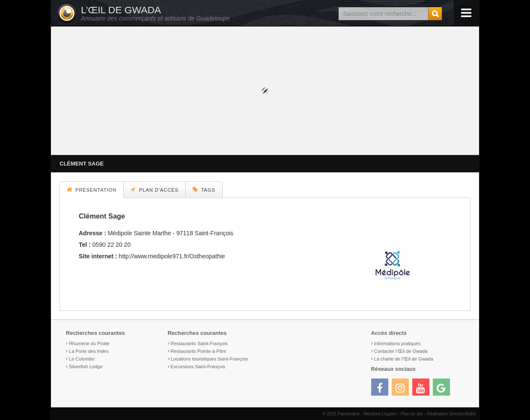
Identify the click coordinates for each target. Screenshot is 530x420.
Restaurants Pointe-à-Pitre (199, 351)
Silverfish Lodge (86, 367)
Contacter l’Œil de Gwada (401, 351)
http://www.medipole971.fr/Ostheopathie (172, 256)
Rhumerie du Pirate (89, 343)
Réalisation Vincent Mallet (451, 414)
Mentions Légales (380, 414)
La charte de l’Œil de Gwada (404, 359)
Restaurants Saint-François (199, 343)
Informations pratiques (397, 343)
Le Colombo (82, 359)
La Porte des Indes (89, 351)
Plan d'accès (155, 189)
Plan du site (412, 414)
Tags (204, 189)
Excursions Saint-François (198, 367)
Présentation (92, 189)
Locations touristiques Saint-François (209, 359)
